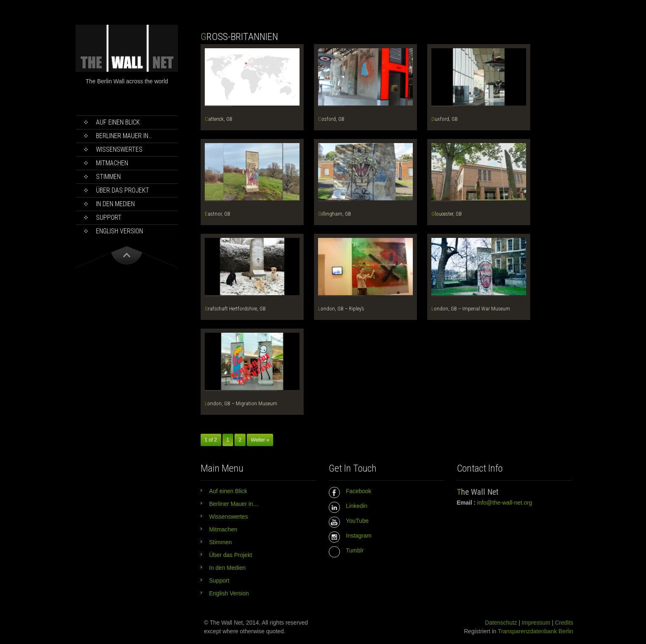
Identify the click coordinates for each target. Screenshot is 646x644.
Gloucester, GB (447, 214)
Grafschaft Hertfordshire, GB (235, 309)
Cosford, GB (331, 119)
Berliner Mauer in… (124, 136)
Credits (564, 623)
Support (109, 217)
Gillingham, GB (335, 214)
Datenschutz (501, 623)
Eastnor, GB (218, 214)
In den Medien (115, 204)
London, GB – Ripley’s (341, 309)
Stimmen (108, 177)
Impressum (536, 623)
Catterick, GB (219, 119)
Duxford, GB (445, 119)
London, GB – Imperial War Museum (471, 309)
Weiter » (260, 440)
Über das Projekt (123, 190)
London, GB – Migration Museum (241, 403)
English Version (119, 231)
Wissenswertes (119, 149)
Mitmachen (112, 163)
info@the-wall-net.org (504, 503)
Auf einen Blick (118, 122)
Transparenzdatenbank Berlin (535, 631)
